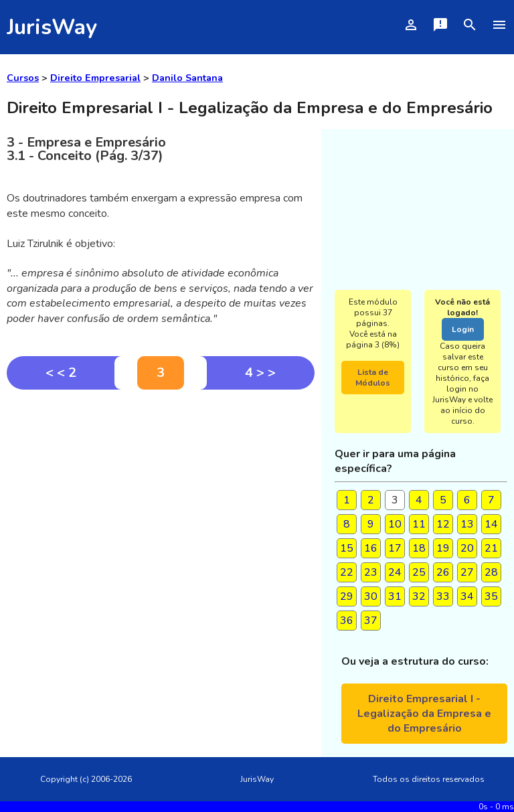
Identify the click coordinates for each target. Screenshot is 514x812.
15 (347, 548)
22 (347, 572)
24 (395, 572)
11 (419, 524)
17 (395, 548)
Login (463, 329)
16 (371, 548)
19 (443, 548)
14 (491, 524)
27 (467, 572)
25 (419, 572)
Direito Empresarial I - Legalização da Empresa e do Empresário (424, 714)
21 (491, 548)
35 (491, 596)
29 (347, 596)
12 (443, 524)
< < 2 (61, 373)
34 (467, 596)
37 (371, 621)
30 (371, 596)
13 (467, 524)
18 (419, 548)
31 (395, 596)
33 (443, 596)
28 (491, 572)
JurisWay (52, 27)
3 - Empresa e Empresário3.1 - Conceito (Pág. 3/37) (86, 149)
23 (371, 572)
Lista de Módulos (373, 378)
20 (467, 548)
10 (395, 524)
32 (419, 596)
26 (443, 572)
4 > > (260, 373)
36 (347, 621)
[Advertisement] (161, 490)
